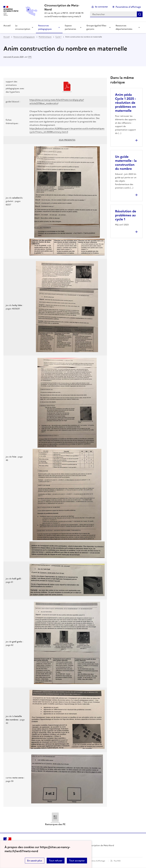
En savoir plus (35, 861)
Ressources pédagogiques (45, 27)
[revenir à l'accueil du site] (65, 7)
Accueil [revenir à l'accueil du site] (7, 37)
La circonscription (23, 27)
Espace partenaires (70, 27)
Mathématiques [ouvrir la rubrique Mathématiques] (45, 37)
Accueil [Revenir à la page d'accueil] (7, 26)
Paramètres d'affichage (95, 861)
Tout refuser (56, 861)
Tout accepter (77, 861)
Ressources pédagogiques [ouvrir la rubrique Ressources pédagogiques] (24, 37)
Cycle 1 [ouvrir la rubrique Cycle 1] (58, 37)
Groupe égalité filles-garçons (96, 27)
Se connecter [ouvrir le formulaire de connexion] (101, 7)
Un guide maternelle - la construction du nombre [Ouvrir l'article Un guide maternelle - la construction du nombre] (126, 163)
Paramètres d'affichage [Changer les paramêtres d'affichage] (128, 7)
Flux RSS (117, 861)
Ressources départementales (124, 27)
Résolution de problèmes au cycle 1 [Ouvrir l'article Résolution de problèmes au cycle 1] (126, 215)
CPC (30, 57)
